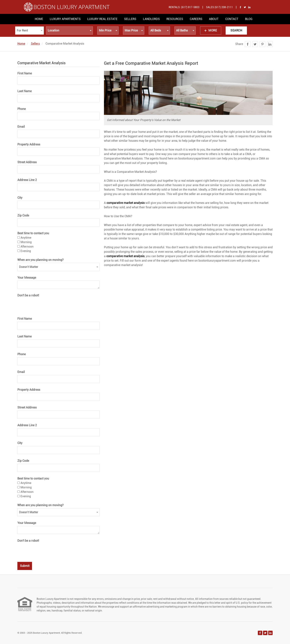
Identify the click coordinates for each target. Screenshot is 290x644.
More (211, 30)
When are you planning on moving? (41, 260)
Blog (249, 19)
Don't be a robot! (28, 295)
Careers (196, 19)
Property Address (29, 144)
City (20, 198)
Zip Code (23, 215)
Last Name (25, 91)
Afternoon (25, 247)
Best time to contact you (33, 233)
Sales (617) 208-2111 (219, 7)
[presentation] (45, 305)
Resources (175, 19)
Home (39, 19)
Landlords (151, 19)
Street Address (27, 162)
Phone (22, 109)
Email (21, 127)
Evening (24, 251)
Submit (25, 566)
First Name (25, 73)
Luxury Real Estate (102, 19)
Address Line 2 (27, 180)
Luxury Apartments (65, 19)
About (214, 19)
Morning (25, 242)
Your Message (27, 278)
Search (236, 30)
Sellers (130, 19)
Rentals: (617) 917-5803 (184, 7)
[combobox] (29, 31)
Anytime (24, 238)
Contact (232, 19)
